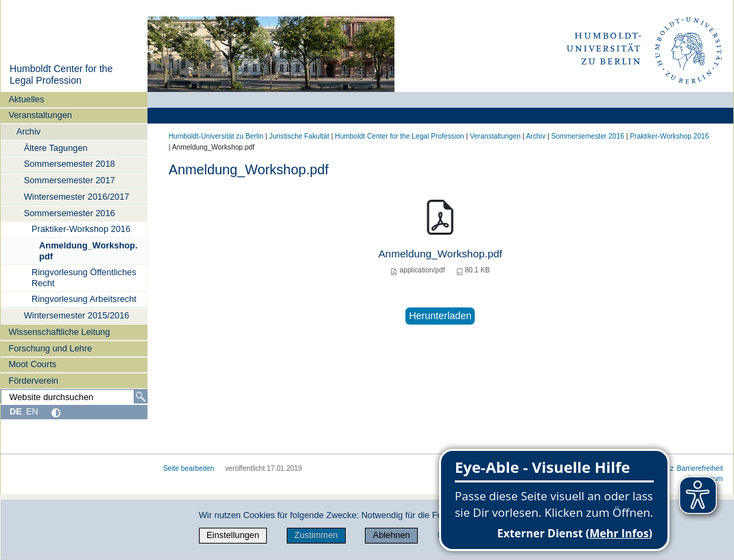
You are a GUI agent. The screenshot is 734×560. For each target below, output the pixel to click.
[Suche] (141, 397)
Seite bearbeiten (189, 468)
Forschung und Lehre (50, 348)
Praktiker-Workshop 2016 (81, 229)
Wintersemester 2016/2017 (77, 197)
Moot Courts (32, 364)
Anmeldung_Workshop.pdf (88, 250)
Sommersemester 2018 (70, 164)
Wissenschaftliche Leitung (59, 332)
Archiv (29, 131)
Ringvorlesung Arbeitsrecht (84, 299)
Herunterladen (440, 316)
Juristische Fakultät (299, 136)
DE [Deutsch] (16, 411)
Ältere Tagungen (56, 148)
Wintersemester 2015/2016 (77, 315)
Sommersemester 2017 (70, 180)
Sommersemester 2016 (70, 213)
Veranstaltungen (40, 115)
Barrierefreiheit (700, 468)
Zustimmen (316, 535)
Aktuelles (26, 99)
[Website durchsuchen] (74, 397)
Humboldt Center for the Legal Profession (61, 75)
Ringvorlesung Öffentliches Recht (84, 277)
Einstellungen (233, 535)
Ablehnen (392, 535)
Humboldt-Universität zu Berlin (216, 136)
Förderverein (33, 381)
